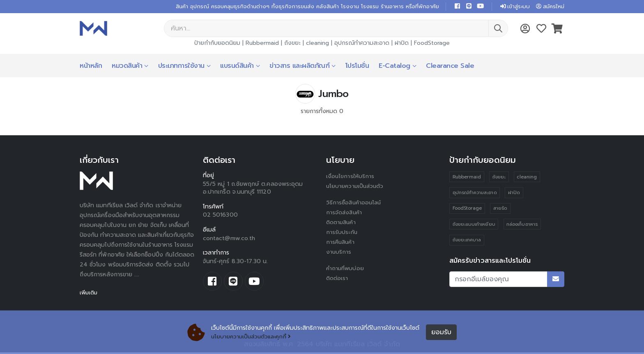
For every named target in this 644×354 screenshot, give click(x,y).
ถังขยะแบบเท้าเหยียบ (474, 226)
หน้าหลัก (91, 67)
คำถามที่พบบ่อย (346, 269)
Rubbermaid (262, 44)
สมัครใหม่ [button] (549, 7)
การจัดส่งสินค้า (345, 213)
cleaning (317, 44)
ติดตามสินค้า (342, 223)
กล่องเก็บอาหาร (522, 226)
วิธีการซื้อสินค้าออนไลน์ (355, 203)
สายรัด (500, 210)
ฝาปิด (402, 44)
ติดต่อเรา (338, 279)
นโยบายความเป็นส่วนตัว (356, 187)
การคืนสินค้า (341, 243)
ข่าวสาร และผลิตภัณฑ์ (299, 67)
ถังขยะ (292, 44)
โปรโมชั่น (357, 67)
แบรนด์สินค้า (237, 67)
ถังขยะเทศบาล (467, 242)
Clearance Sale (450, 67)
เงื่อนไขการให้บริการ (350, 177)
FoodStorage (432, 44)
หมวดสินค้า (127, 67)
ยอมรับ (441, 332)
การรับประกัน (342, 233)
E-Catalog (394, 67)
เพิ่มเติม (89, 293)
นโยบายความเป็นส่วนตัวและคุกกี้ (253, 337)
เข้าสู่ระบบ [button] (512, 7)
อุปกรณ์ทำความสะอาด (362, 44)
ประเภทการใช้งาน (181, 67)
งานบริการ (339, 253)
